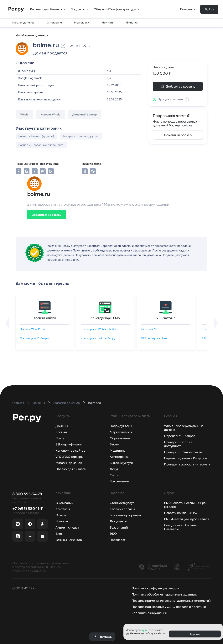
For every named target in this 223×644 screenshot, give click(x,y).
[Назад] (7, 323)
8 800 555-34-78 (27, 494)
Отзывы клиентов (69, 540)
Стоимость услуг (122, 503)
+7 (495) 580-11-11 (28, 509)
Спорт (114, 475)
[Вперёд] (216, 323)
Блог (59, 534)
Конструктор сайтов (70, 450)
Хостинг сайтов (45, 318)
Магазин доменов (35, 35)
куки (145, 630)
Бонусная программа (125, 515)
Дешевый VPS (150, 329)
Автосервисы (119, 457)
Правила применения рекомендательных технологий (171, 601)
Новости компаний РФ (181, 513)
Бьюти (114, 444)
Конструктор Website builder (99, 329)
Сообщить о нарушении (149, 613)
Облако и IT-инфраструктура (117, 9)
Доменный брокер (178, 135)
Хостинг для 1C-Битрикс (36, 338)
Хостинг (61, 432)
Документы (118, 521)
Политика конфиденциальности (156, 588)
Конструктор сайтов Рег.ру (98, 338)
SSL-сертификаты (68, 444)
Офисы (61, 515)
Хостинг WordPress (33, 329)
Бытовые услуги (121, 463)
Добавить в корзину (180, 86)
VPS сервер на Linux (154, 338)
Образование (120, 438)
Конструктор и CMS (105, 318)
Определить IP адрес (179, 436)
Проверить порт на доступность (178, 444)
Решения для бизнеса (48, 9)
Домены (62, 426)
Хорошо (195, 634)
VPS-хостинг (166, 318)
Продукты (80, 9)
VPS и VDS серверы (69, 457)
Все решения (119, 481)
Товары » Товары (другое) (81, 136)
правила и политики (191, 607)
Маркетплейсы (121, 432)
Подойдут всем (121, 426)
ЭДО (113, 534)
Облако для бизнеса (70, 469)
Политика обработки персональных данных (164, 594)
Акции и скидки (67, 527)
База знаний (119, 527)
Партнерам (118, 540)
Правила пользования (148, 607)
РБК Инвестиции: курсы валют (187, 519)
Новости (62, 521)
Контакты (63, 509)
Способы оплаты (122, 509)
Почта (60, 438)
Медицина (118, 450)
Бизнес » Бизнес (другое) (36, 136)
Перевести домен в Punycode (186, 458)
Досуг (114, 469)
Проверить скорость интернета (187, 464)
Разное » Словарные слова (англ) (41, 145)
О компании (65, 503)
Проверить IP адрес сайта (183, 452)
